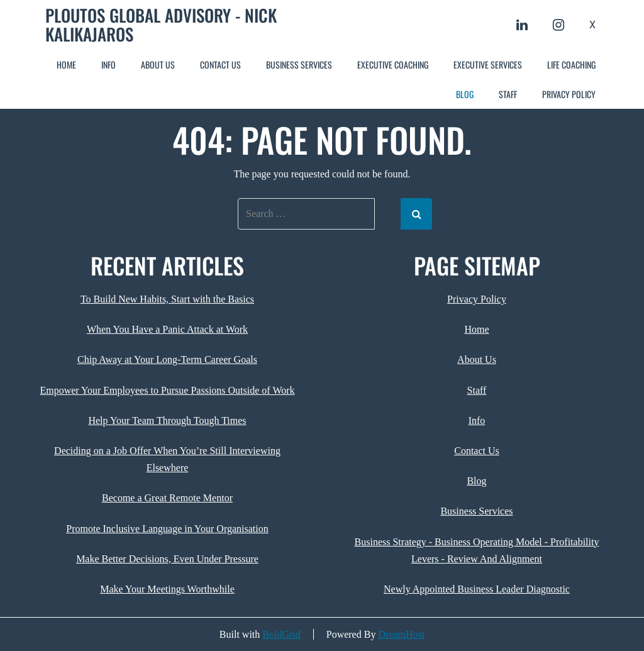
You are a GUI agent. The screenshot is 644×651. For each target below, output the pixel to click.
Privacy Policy (569, 94)
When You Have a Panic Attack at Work (167, 329)
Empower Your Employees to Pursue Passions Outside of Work (167, 390)
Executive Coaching (393, 64)
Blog (465, 94)
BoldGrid (281, 634)
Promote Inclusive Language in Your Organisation (167, 529)
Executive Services (488, 64)
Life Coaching (571, 64)
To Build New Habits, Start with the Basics (167, 299)
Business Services (299, 64)
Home (66, 64)
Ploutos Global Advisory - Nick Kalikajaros (161, 25)
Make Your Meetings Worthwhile (167, 589)
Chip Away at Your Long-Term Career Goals (167, 359)
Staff (508, 94)
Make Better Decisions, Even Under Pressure (167, 559)
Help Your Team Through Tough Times (167, 420)
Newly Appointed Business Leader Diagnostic (477, 589)
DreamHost (401, 634)
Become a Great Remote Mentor (167, 498)
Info (108, 64)
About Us (158, 64)
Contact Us (220, 64)
